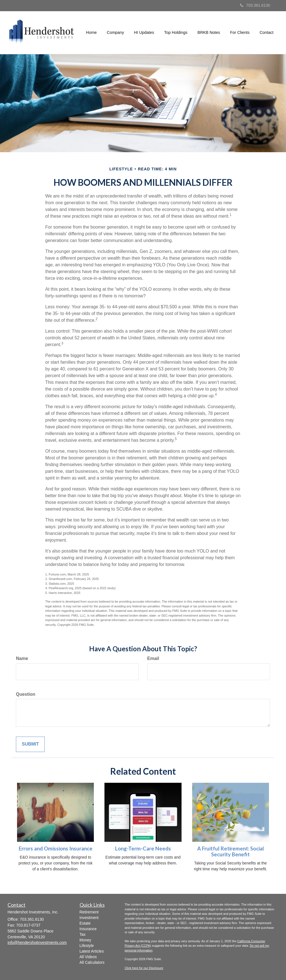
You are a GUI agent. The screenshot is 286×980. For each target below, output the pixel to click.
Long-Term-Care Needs (143, 849)
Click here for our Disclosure (144, 968)
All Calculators (92, 962)
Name (22, 658)
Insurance (88, 929)
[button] (115, 32)
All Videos (88, 957)
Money (85, 940)
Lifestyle (87, 946)
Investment (89, 918)
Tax (83, 934)
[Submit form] (30, 744)
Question (26, 694)
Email (153, 658)
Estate (85, 923)
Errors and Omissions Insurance (56, 849)
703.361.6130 (255, 5)
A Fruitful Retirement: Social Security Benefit (231, 851)
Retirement (89, 912)
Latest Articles (92, 951)
